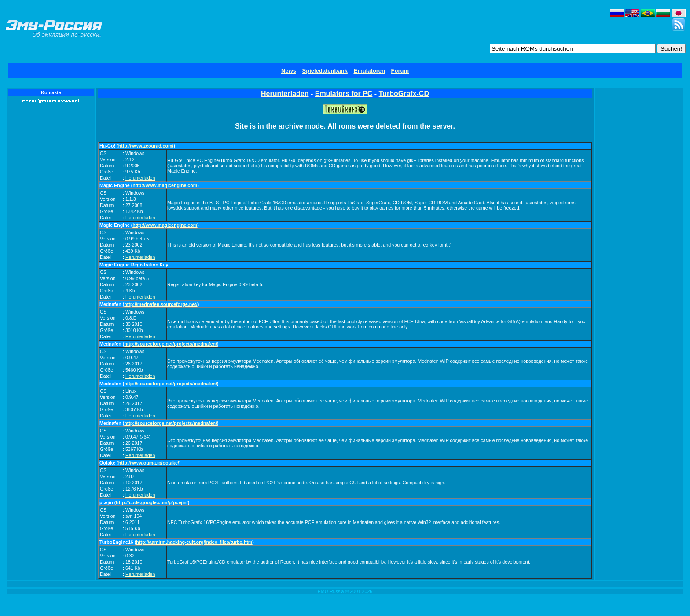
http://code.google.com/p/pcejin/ (152, 502)
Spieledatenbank (325, 71)
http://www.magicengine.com (165, 185)
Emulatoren (369, 71)
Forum (400, 71)
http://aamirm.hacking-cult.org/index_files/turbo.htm (194, 542)
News (289, 71)
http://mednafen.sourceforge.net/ (161, 304)
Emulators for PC (344, 94)
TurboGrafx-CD (404, 94)
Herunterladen (285, 94)
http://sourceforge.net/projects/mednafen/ (171, 344)
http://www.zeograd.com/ (146, 146)
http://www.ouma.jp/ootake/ (149, 463)
